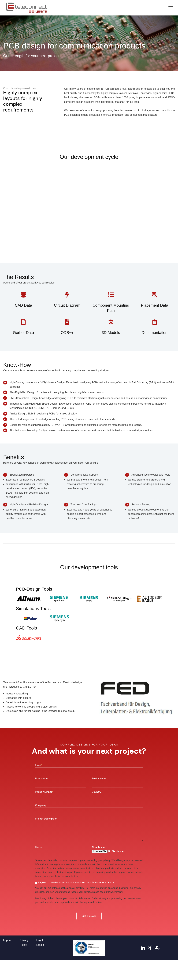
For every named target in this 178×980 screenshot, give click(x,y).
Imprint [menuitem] (7, 964)
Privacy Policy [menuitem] (24, 966)
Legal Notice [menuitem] (40, 966)
